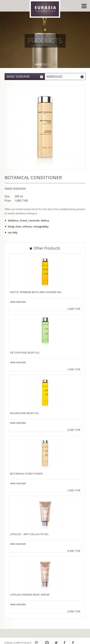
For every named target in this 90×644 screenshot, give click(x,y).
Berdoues (55, 76)
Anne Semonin (18, 76)
